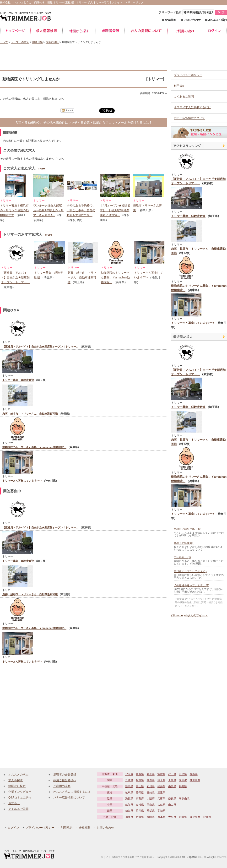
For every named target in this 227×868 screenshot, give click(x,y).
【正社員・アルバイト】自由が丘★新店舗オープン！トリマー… (15, 278)
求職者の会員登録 (65, 775)
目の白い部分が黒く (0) (188, 529)
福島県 (194, 774)
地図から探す (79, 31)
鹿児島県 (195, 817)
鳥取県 (129, 805)
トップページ (15, 31)
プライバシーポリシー (188, 75)
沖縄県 (207, 817)
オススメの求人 (18, 775)
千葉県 (172, 780)
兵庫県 (161, 798)
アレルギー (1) (182, 557)
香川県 (140, 811)
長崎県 (151, 817)
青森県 (140, 774)
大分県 (172, 817)
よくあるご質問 (216, 20)
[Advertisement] (113, 57)
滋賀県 (129, 798)
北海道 (129, 774)
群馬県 (151, 780)
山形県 (183, 774)
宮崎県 (183, 817)
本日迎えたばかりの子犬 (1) (190, 571)
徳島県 (129, 811)
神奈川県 (38, 42)
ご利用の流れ (185, 31)
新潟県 (129, 786)
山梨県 (172, 786)
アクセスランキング (199, 146)
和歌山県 (184, 798)
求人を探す (16, 780)
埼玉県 (161, 780)
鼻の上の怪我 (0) (184, 543)
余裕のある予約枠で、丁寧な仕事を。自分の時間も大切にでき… (81, 210)
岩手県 (151, 774)
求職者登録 (110, 31)
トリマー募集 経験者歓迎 (18, 380)
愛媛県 (151, 811)
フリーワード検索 (187, 12)
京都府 (140, 798)
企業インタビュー (20, 792)
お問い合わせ (191, 20)
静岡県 (140, 792)
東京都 (183, 780)
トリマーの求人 (20, 42)
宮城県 (161, 774)
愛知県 (151, 792)
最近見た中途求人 (199, 337)
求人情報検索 (46, 31)
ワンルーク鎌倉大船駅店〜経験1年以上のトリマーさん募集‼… (48, 210)
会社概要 (85, 828)
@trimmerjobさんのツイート (189, 615)
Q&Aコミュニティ (20, 797)
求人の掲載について (146, 31)
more (41, 168)
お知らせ (14, 803)
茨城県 (129, 780)
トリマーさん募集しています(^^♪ (22, 481)
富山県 (140, 786)
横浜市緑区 (52, 42)
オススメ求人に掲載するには (192, 107)
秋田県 (172, 774)
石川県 (151, 786)
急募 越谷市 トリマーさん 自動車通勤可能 (82, 278)
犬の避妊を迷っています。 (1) (192, 585)
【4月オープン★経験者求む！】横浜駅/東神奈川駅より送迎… (115, 210)
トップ (4, 42)
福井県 (161, 786)
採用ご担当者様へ (65, 780)
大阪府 (151, 798)
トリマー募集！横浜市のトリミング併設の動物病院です (14, 210)
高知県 (161, 811)
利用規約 (179, 86)
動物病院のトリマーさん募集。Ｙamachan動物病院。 (115, 278)
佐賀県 (140, 817)
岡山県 (151, 805)
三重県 (161, 792)
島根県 (140, 805)
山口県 (172, 805)
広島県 (161, 805)
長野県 (183, 786)
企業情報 (169, 20)
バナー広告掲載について (189, 118)
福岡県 (129, 817)
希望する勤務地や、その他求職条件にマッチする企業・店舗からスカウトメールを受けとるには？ (84, 122)
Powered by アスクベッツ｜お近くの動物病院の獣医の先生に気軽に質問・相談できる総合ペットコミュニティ (199, 602)
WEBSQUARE (190, 857)
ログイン (214, 31)
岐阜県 (129, 792)
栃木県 (140, 780)
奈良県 (172, 798)
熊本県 (161, 817)
